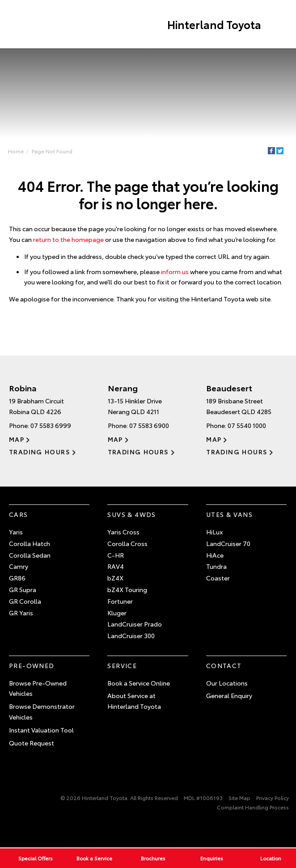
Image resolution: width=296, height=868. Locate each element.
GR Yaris (21, 613)
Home (16, 151)
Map (17, 439)
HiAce (215, 555)
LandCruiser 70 (228, 543)
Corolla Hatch (30, 543)
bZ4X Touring (127, 589)
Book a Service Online (139, 683)
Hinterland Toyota (214, 24)
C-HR (116, 555)
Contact (224, 665)
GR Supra (23, 589)
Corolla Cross (127, 543)
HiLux (214, 532)
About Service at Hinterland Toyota (134, 701)
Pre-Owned (32, 665)
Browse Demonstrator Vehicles (42, 711)
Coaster (218, 578)
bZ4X (115, 578)
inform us (175, 271)
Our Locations (227, 683)
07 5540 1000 (247, 425)
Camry (19, 566)
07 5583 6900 (149, 425)
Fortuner (120, 601)
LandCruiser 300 (131, 635)
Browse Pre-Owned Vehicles (38, 688)
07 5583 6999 (51, 425)
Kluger (117, 613)
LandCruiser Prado (135, 624)
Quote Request (32, 743)
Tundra (216, 566)
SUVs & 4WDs (131, 514)
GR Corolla (25, 601)
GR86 (17, 578)
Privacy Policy (273, 798)
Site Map (239, 798)
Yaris (16, 532)
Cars (19, 514)
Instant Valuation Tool (41, 730)
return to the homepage (68, 239)
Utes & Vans (229, 514)
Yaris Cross (123, 532)
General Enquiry (229, 695)
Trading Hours (40, 452)
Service (122, 665)
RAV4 (116, 566)
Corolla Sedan (30, 555)
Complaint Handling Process (253, 807)
